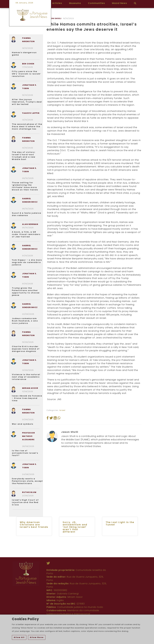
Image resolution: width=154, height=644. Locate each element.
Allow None (37, 637)
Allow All (19, 637)
